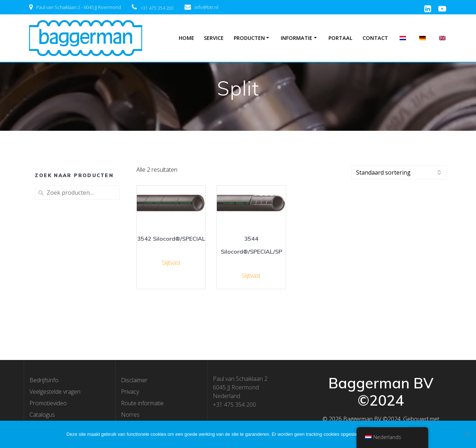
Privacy (130, 392)
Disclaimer (134, 380)
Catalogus (42, 415)
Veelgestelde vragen (55, 392)
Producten (249, 38)
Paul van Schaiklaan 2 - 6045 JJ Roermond (79, 7)
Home (186, 38)
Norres (130, 415)
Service (214, 38)
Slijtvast (171, 263)
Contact (375, 38)
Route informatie (142, 403)
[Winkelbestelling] (399, 172)
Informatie (297, 38)
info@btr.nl (206, 7)
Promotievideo (48, 403)
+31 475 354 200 (157, 8)
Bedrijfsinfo (44, 380)
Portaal (340, 38)
